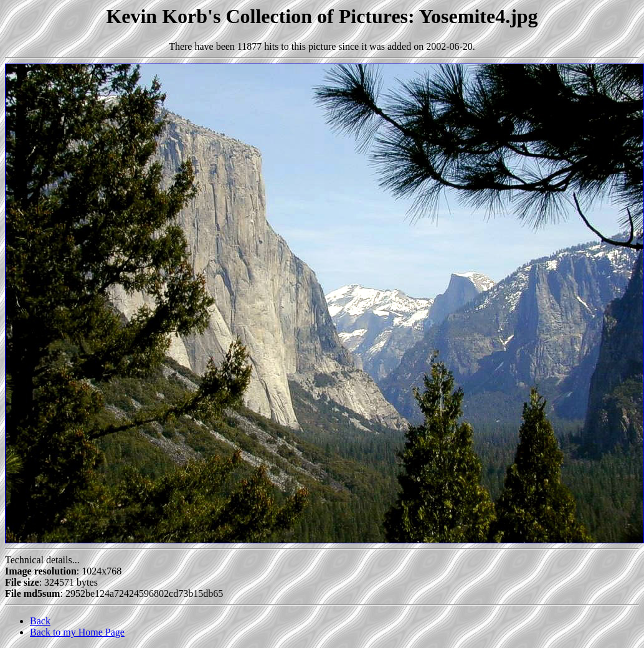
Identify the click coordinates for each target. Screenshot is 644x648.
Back (40, 621)
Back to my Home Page (77, 632)
